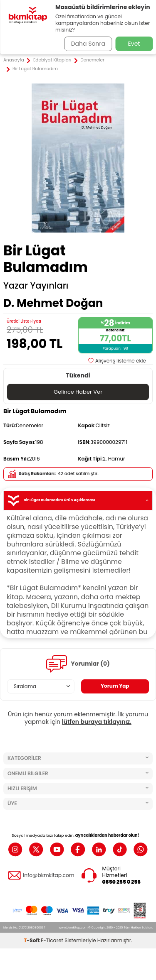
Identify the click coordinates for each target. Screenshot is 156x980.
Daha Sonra (88, 44)
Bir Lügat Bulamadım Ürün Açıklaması (78, 501)
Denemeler (92, 60)
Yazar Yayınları (36, 286)
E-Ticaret (52, 940)
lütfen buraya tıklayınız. (97, 722)
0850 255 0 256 (122, 882)
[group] (78, 158)
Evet (134, 44)
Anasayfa (14, 60)
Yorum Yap (115, 686)
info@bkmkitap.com (48, 875)
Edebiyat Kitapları (52, 60)
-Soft (32, 940)
